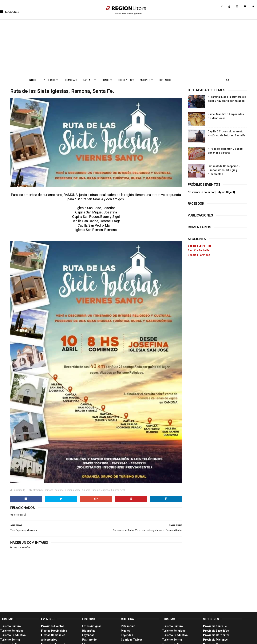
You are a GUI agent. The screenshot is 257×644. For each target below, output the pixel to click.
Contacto (165, 80)
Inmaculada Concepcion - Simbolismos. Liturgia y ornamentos (224, 170)
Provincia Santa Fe (215, 626)
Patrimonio (89, 640)
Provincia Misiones (215, 640)
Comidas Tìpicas (132, 640)
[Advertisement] (129, 48)
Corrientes (125, 80)
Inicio (33, 80)
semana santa (73, 490)
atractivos (38, 490)
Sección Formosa (199, 255)
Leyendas (88, 635)
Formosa (69, 80)
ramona (49, 490)
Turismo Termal (10, 640)
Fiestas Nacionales (53, 635)
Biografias (89, 631)
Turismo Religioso (12, 631)
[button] (10, 9)
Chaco (106, 80)
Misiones (145, 80)
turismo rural (118, 490)
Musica (126, 631)
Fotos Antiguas (92, 626)
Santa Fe (88, 80)
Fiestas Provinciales (54, 631)
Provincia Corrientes (216, 635)
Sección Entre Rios (200, 246)
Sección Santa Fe (199, 250)
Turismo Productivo (13, 635)
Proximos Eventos (53, 626)
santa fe (59, 490)
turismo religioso (101, 490)
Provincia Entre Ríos (216, 631)
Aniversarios (49, 640)
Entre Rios (49, 80)
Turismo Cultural (11, 626)
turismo (86, 490)
